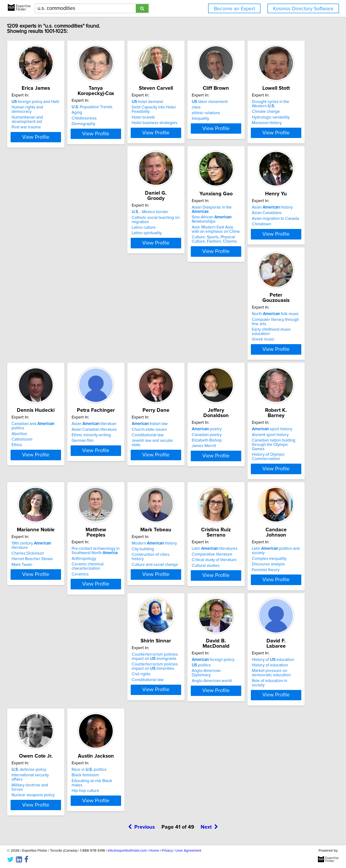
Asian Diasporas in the (206, 227)
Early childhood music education (62, 362)
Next (209, 766)
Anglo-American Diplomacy (58, 716)
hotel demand (193, 107)
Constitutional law (266, 357)
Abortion (113, 352)
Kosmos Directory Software (303, 9)
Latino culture (117, 241)
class (254, 113)
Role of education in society (130, 726)
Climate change (47, 236)
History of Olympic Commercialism (122, 489)
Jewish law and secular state (275, 363)
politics (43, 710)
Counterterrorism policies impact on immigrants (279, 587)
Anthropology (262, 475)
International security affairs (202, 710)
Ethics (111, 363)
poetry (48, 466)
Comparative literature (126, 591)
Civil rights (259, 605)
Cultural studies (119, 602)
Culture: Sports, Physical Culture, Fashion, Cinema (207, 254)
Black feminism (263, 710)
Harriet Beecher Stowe (198, 477)
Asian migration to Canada (273, 238)
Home (154, 851)
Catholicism (116, 357)
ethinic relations (264, 118)
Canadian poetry (48, 471)
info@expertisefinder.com (127, 851)
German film (188, 363)
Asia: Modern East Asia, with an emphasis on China (205, 244)
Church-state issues (267, 352)
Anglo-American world (53, 721)
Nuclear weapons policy (199, 721)
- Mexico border (124, 226)
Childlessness (118, 118)
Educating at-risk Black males (276, 716)
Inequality (258, 124)
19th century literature (206, 466)
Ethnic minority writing (197, 357)
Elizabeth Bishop (48, 477)
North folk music (57, 346)
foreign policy (55, 705)
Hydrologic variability (52, 242)
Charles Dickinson (194, 471)
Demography (117, 124)
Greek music (45, 367)
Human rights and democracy (60, 113)
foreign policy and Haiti (57, 107)
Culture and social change (57, 602)
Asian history (270, 227)
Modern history (56, 585)
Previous (141, 766)
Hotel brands (189, 123)
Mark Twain (188, 482)
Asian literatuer (200, 346)
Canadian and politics (134, 346)
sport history (126, 466)
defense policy (195, 705)
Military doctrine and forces (202, 716)
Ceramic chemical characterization (266, 483)
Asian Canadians (265, 232)
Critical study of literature (128, 596)
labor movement (268, 107)
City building (45, 591)
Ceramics (258, 491)
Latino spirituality (120, 247)
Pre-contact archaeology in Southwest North (274, 468)
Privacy (167, 851)
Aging (111, 113)
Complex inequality (195, 595)
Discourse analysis (194, 601)
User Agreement (188, 851)
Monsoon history (48, 248)
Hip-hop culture (263, 721)
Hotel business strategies (200, 128)
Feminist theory (191, 606)
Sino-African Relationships (197, 234)
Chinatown (259, 243)
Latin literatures (128, 585)
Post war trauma (48, 128)
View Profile (64, 147)
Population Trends (126, 107)
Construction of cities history (59, 596)
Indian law (268, 346)
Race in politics (267, 705)
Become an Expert (234, 9)
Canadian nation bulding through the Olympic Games (135, 479)
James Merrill (46, 482)
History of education (127, 705)
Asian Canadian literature (200, 352)
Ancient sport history (124, 471)
